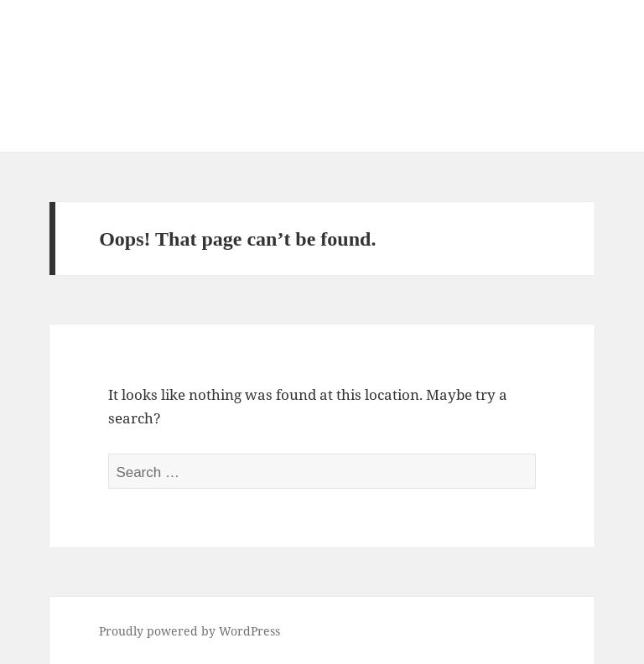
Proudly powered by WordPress (190, 631)
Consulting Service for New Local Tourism (293, 64)
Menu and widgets (571, 99)
